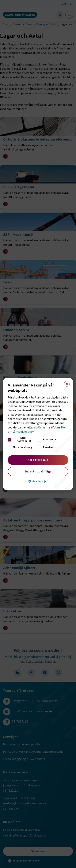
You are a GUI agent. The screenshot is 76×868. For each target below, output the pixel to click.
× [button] (66, 383)
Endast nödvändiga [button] (38, 471)
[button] (38, 481)
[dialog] (38, 434)
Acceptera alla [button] (38, 460)
